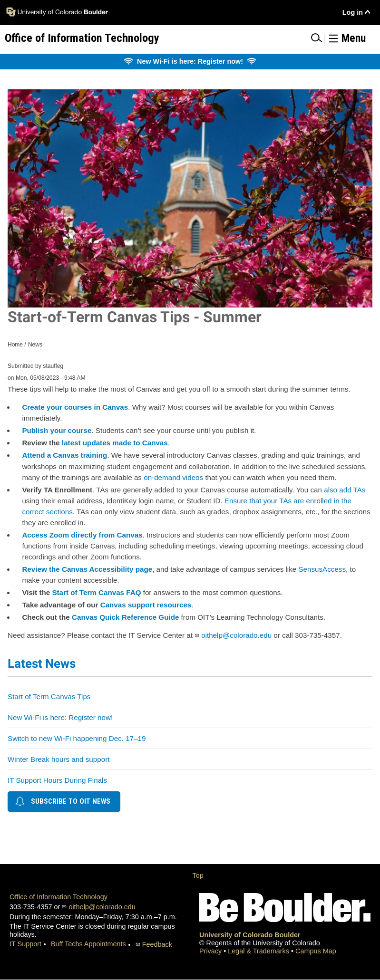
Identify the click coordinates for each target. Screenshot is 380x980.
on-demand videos (173, 477)
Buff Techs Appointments (88, 944)
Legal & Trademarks (259, 951)
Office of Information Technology (58, 897)
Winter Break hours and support (58, 759)
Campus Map (316, 951)
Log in (353, 12)
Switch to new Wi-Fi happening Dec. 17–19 (77, 738)
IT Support (25, 944)
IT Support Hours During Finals (57, 780)
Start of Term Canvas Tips (49, 697)
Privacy (211, 951)
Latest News (42, 663)
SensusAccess (322, 569)
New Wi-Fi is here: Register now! (60, 717)
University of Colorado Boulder (250, 935)
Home (15, 345)
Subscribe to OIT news (63, 801)
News (35, 345)
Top (198, 875)
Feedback (157, 944)
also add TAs (345, 490)
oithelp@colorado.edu (236, 635)
